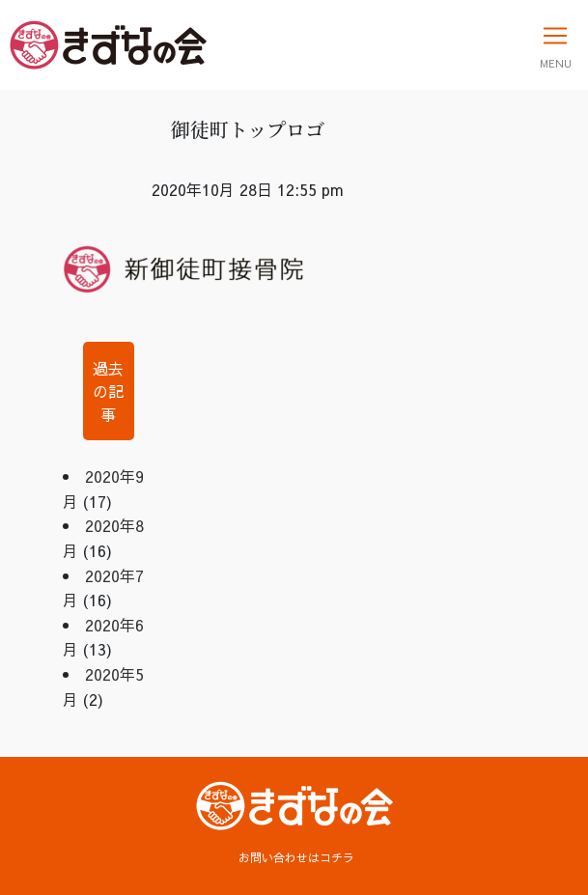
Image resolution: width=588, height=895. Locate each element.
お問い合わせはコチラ (296, 857)
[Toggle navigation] (555, 45)
